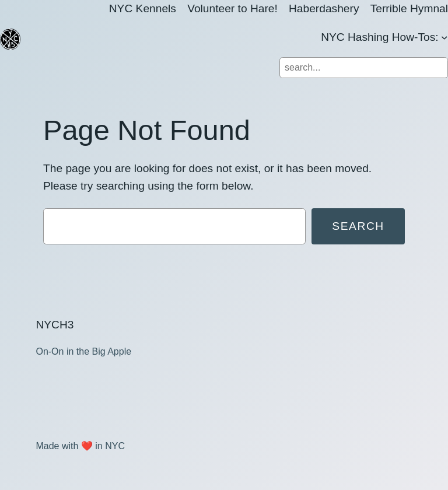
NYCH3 (55, 325)
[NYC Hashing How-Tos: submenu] (444, 37)
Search (358, 226)
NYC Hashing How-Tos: (380, 37)
